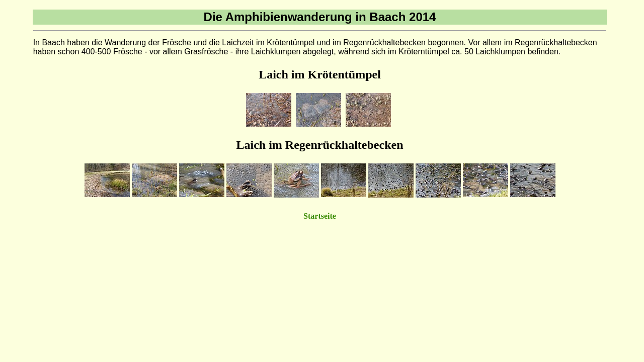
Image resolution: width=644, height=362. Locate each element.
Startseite (320, 216)
